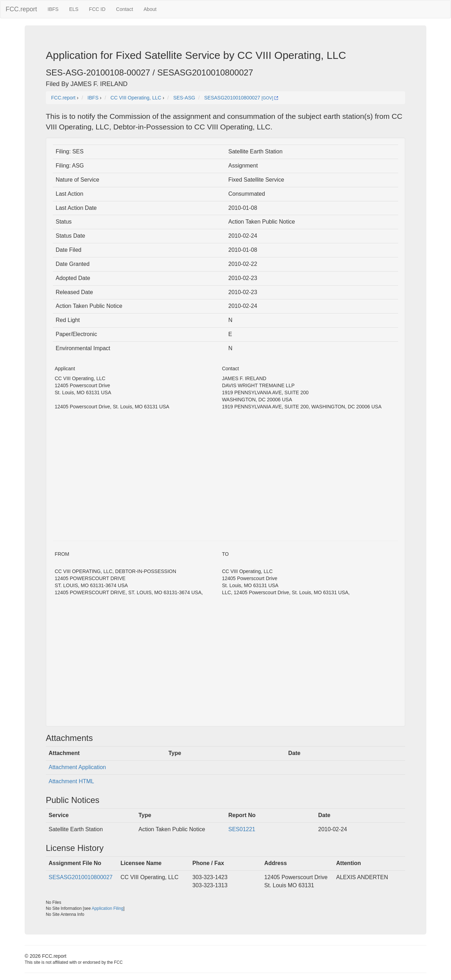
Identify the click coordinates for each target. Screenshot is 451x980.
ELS (74, 9)
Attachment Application (77, 767)
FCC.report (21, 9)
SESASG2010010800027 (81, 877)
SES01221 (242, 829)
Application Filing (107, 908)
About (150, 9)
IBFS (53, 9)
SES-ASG (184, 98)
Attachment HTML (71, 781)
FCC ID (97, 9)
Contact (124, 9)
